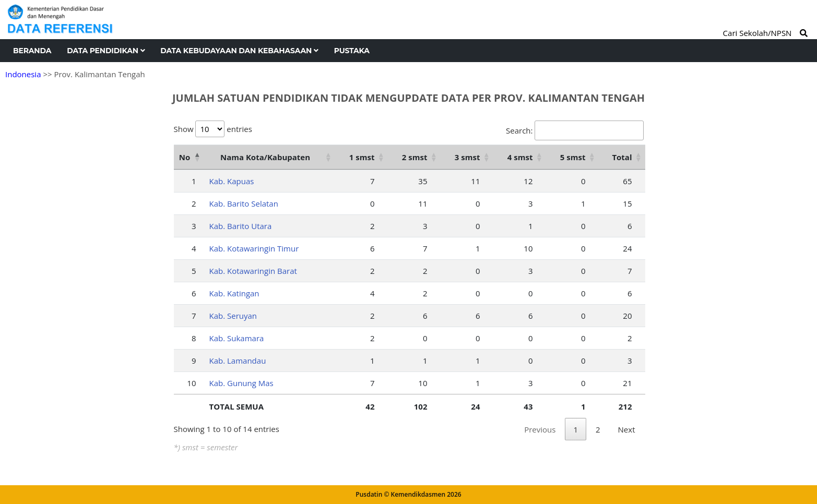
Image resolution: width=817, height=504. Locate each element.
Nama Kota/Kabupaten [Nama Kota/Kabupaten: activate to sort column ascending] (265, 157)
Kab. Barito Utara (241, 226)
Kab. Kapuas (232, 181)
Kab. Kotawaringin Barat (253, 271)
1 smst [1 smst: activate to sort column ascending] (362, 157)
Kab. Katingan (234, 293)
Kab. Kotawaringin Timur (254, 248)
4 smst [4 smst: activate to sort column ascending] (520, 157)
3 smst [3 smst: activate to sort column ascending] (467, 157)
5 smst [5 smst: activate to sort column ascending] (573, 157)
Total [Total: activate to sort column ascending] (622, 157)
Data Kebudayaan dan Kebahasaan (239, 51)
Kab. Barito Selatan (244, 203)
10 (191, 383)
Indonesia (23, 74)
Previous (540, 429)
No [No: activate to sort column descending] (185, 157)
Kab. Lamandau (238, 361)
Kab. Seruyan (233, 316)
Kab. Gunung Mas (241, 383)
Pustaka (352, 51)
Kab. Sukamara (237, 338)
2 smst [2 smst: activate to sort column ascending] (415, 157)
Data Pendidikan (106, 51)
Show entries (213, 129)
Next (627, 429)
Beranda (32, 51)
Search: (575, 130)
